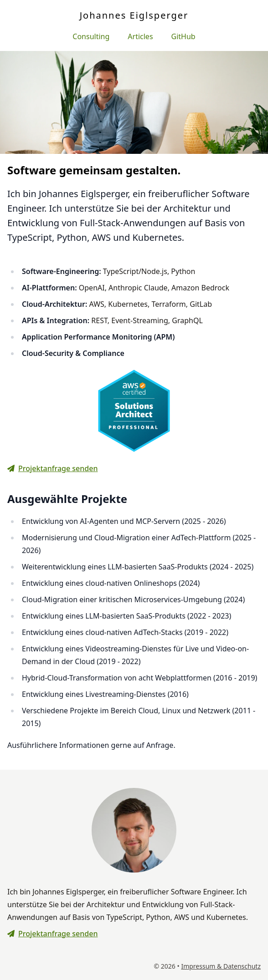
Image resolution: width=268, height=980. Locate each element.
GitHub (183, 36)
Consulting (91, 36)
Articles (140, 36)
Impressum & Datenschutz (221, 966)
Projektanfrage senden (52, 468)
